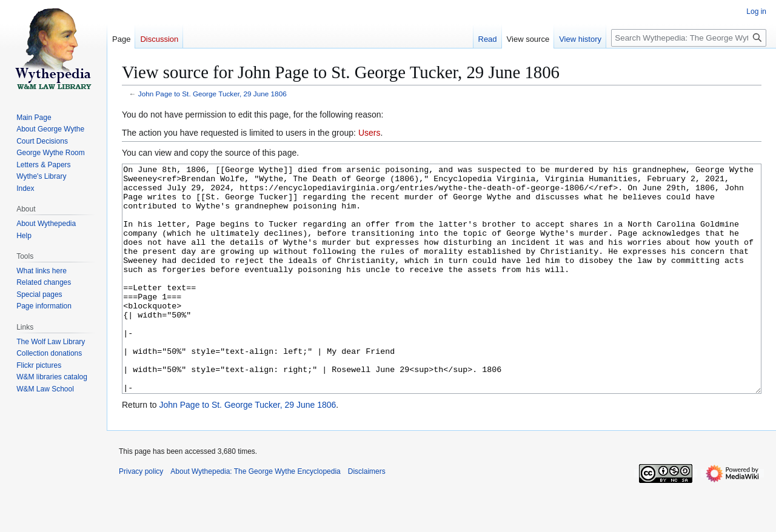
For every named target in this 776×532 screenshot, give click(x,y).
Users (370, 133)
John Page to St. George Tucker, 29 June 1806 (212, 94)
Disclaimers (367, 517)
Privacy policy (141, 517)
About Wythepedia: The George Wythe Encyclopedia (255, 517)
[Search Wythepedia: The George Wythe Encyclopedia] (689, 38)
